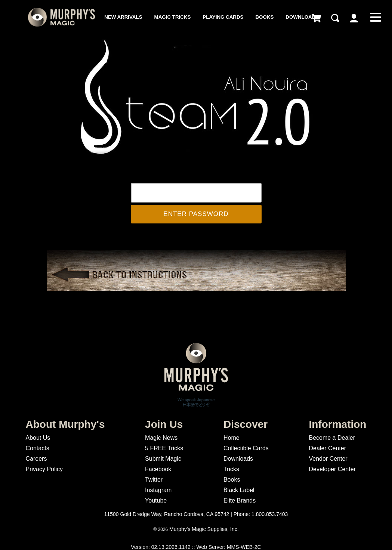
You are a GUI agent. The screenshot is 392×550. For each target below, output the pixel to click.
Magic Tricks (173, 17)
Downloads (302, 17)
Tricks (231, 469)
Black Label (239, 490)
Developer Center (332, 469)
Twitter (154, 480)
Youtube (156, 500)
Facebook (158, 469)
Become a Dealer (332, 438)
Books (264, 17)
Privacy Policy (44, 469)
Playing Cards (223, 17)
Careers (36, 459)
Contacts (38, 448)
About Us (38, 438)
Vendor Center (328, 459)
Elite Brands (240, 500)
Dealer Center (327, 448)
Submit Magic (163, 459)
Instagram (158, 490)
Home (232, 438)
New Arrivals (123, 17)
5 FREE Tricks (164, 448)
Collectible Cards (246, 448)
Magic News (161, 438)
